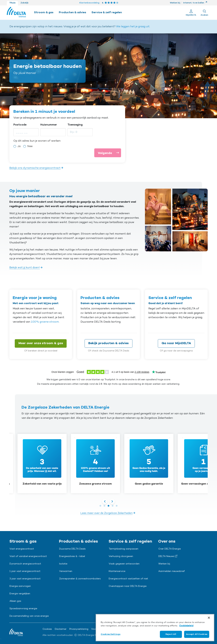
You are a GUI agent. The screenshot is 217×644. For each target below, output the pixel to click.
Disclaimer (61, 629)
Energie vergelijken (20, 594)
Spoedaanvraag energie (23, 609)
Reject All (171, 634)
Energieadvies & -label (72, 556)
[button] (100, 506)
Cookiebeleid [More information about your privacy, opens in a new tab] (186, 626)
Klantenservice (117, 571)
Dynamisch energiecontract (25, 564)
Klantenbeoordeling (89, 3)
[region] (155, 628)
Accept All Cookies (197, 634)
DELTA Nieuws (168, 556)
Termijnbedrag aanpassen (124, 549)
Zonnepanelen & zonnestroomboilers (80, 579)
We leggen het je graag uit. (133, 27)
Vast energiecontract (22, 549)
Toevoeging (75, 125)
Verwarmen (66, 571)
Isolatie (63, 564)
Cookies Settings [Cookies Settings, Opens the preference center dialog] (111, 634)
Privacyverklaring (79, 629)
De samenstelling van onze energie (29, 616)
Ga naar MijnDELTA (176, 343)
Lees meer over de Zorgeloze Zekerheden (106, 513)
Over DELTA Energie (170, 549)
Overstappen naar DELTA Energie (128, 586)
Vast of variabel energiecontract (28, 556)
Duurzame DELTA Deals (72, 549)
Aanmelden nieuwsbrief (172, 571)
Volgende (109, 153)
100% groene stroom (45, 322)
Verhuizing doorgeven (121, 556)
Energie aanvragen (20, 586)
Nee (30, 146)
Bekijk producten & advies (108, 343)
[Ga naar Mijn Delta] (191, 13)
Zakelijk (24, 3)
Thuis (12, 3)
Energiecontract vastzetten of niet (128, 579)
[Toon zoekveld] (204, 13)
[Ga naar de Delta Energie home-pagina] (16, 13)
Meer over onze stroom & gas (41, 343)
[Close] (209, 618)
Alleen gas (15, 601)
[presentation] (105, 501)
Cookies (47, 629)
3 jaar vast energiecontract (25, 579)
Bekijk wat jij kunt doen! (25, 268)
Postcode (20, 125)
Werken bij (175, 3)
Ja (19, 146)
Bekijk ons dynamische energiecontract (35, 168)
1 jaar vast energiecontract (25, 571)
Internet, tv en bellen (195, 3)
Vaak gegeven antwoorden (124, 564)
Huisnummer (49, 125)
